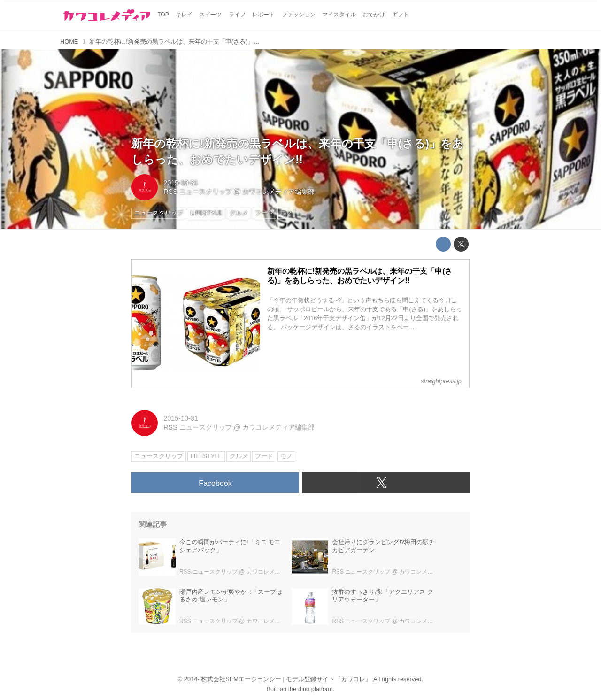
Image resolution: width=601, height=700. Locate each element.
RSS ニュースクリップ (198, 192)
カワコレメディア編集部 (278, 192)
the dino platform (311, 689)
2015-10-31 (181, 183)
